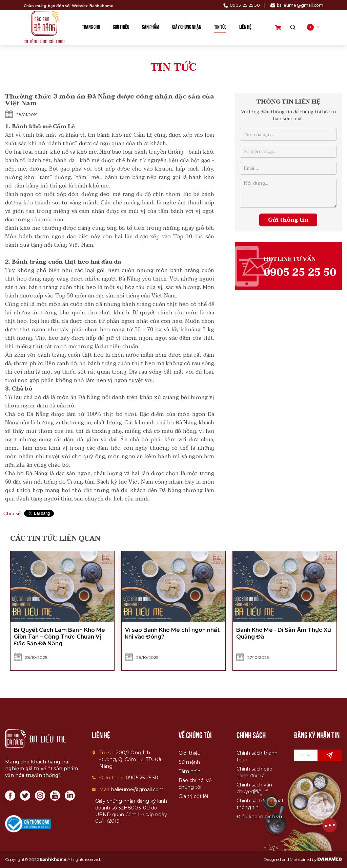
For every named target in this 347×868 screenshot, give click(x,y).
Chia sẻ (12, 513)
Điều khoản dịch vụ (259, 817)
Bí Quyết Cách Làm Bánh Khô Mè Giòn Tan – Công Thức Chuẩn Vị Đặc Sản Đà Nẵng (59, 637)
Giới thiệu (190, 753)
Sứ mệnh (189, 762)
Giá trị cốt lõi (193, 796)
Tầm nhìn (190, 771)
